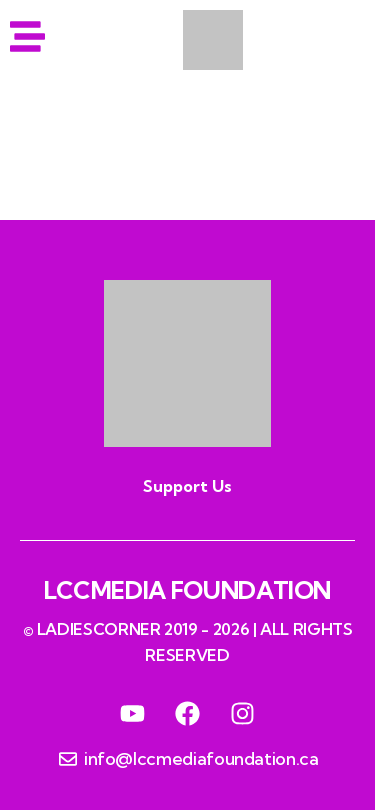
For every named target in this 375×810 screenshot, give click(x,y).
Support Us (187, 486)
